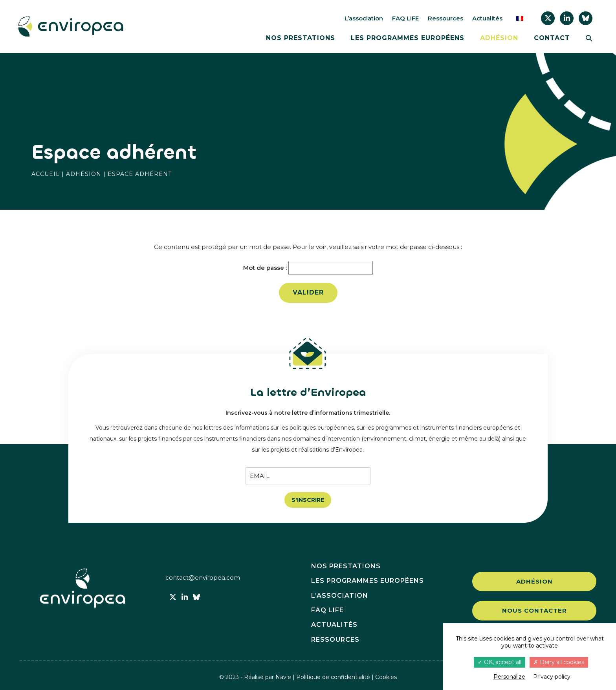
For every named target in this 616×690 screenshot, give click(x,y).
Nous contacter (534, 610)
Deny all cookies (559, 662)
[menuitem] (520, 18)
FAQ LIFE (405, 18)
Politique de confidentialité (333, 677)
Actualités (487, 18)
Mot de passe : (308, 268)
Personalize (509, 677)
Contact (552, 38)
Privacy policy (552, 677)
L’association (364, 18)
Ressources (445, 18)
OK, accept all (500, 662)
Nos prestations (301, 38)
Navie (283, 677)
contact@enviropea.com (203, 577)
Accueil (46, 174)
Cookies (386, 677)
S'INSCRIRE (308, 500)
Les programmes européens (408, 38)
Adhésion (499, 38)
